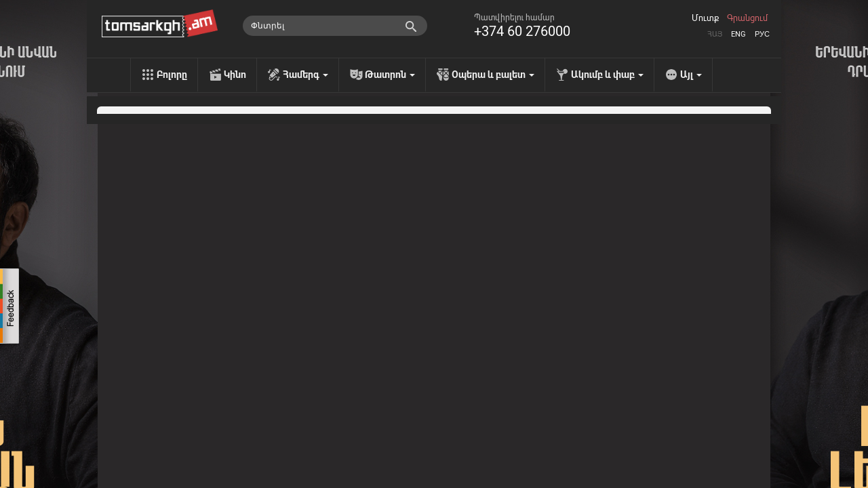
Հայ (715, 34)
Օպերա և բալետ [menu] (493, 75)
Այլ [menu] (691, 75)
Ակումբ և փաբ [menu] (607, 75)
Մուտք (705, 18)
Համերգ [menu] (305, 75)
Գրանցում (747, 18)
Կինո (235, 75)
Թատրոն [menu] (390, 75)
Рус (762, 34)
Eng (738, 34)
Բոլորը (172, 75)
